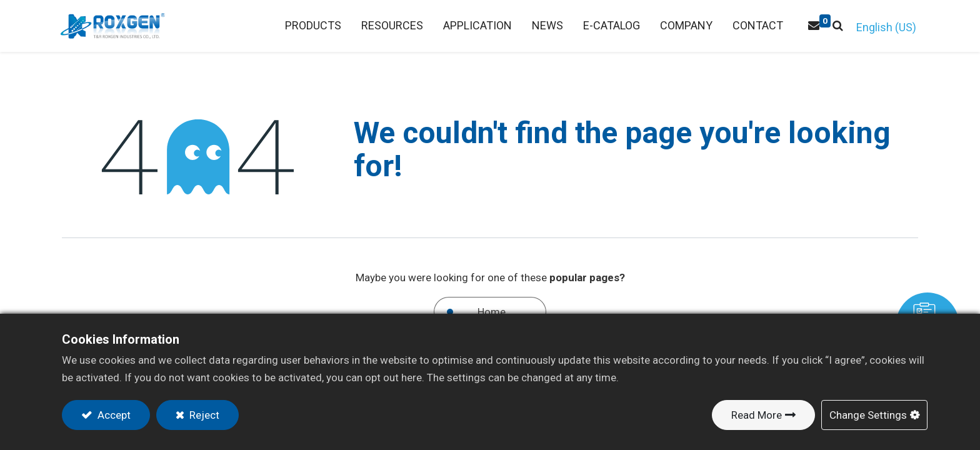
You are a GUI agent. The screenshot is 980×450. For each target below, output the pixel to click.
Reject (203, 415)
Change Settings (868, 415)
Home (492, 312)
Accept (113, 415)
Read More (757, 415)
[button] (837, 26)
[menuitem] (391, 26)
